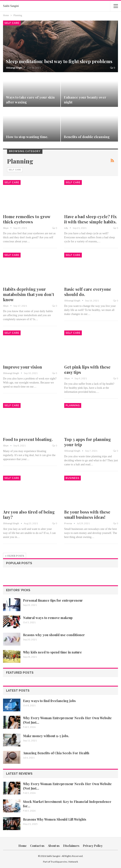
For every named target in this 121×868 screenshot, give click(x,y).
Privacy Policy (93, 846)
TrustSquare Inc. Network (64, 862)
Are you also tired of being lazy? (29, 514)
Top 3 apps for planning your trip (88, 442)
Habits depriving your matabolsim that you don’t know (29, 294)
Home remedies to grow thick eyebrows (27, 219)
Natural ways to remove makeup (48, 618)
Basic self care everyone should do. (88, 292)
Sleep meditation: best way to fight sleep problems (59, 61)
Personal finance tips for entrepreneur (53, 600)
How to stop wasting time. (27, 137)
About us (54, 846)
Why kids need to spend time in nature (52, 652)
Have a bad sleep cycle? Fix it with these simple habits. (90, 219)
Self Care (12, 23)
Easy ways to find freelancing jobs (49, 701)
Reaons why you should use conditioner (54, 635)
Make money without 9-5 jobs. (46, 736)
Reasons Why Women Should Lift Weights (55, 819)
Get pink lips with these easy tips (87, 369)
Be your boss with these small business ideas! (87, 514)
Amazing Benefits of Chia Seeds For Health (56, 753)
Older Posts (15, 556)
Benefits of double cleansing (87, 137)
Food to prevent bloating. (28, 439)
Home (23, 846)
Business (73, 478)
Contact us (37, 846)
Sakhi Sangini (11, 6)
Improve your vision (23, 367)
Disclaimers (71, 846)
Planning (73, 405)
